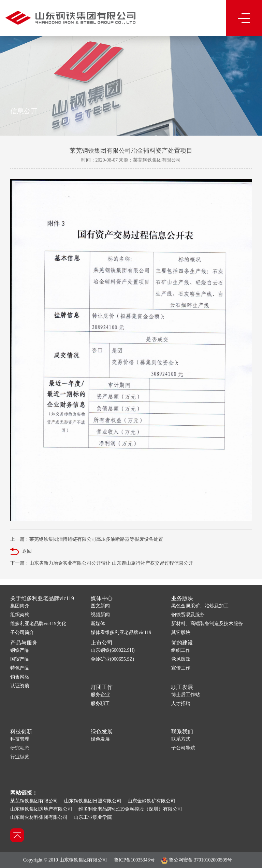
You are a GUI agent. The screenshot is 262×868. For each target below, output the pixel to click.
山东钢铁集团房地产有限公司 (41, 809)
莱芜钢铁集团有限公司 (34, 801)
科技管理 (20, 739)
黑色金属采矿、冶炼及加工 (200, 606)
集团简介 (20, 606)
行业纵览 (20, 757)
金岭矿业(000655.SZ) (112, 659)
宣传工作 (181, 668)
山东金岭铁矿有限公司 (151, 801)
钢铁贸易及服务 (188, 615)
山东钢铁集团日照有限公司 (93, 801)
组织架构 (20, 615)
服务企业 (100, 695)
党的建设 (182, 643)
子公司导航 (183, 748)
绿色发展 (102, 732)
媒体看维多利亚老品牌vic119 (121, 632)
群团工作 (102, 687)
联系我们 (182, 732)
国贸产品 (20, 659)
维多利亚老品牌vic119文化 (38, 624)
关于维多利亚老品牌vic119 (42, 598)
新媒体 (98, 624)
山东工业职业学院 (93, 817)
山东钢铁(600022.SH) (113, 650)
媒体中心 (102, 598)
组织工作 (181, 650)
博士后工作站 (186, 695)
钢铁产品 (20, 650)
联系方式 (181, 739)
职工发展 (182, 687)
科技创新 (21, 732)
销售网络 (20, 677)
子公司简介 (22, 632)
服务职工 (100, 704)
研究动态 (20, 748)
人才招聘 (181, 704)
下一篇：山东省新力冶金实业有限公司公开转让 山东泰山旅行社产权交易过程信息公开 (102, 563)
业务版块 (182, 598)
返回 (21, 552)
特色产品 (20, 668)
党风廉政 (181, 659)
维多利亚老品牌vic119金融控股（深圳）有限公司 (130, 809)
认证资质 (20, 686)
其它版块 (181, 632)
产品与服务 (24, 643)
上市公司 (102, 643)
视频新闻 (100, 615)
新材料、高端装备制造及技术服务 (207, 624)
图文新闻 (100, 606)
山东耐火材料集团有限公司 (39, 817)
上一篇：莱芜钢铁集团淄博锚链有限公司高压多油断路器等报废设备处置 (87, 539)
